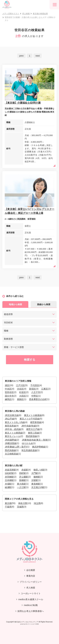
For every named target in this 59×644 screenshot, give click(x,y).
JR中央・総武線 (13, 429)
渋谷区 (20, 389)
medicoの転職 (31, 605)
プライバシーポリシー (31, 582)
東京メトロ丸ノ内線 (15, 422)
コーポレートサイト (31, 593)
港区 (7, 385)
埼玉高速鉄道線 (29, 450)
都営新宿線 (36, 422)
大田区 (22, 396)
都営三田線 (34, 433)
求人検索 (26, 14)
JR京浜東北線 (12, 415)
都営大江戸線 (33, 429)
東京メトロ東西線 (14, 433)
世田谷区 (9, 392)
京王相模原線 (11, 454)
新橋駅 (22, 480)
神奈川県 (23, 503)
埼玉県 (37, 503)
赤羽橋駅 (9, 477)
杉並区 (22, 392)
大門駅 (35, 473)
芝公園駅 (24, 477)
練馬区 (8, 399)
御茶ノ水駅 (39, 470)
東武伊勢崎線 (39, 447)
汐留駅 (35, 480)
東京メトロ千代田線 (30, 419)
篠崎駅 (37, 477)
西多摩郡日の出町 (38, 399)
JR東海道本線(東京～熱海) (35, 440)
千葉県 (8, 507)
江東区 (45, 389)
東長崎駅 (36, 484)
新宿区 (32, 389)
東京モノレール (13, 436)
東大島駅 (21, 484)
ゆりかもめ (27, 443)
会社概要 (31, 570)
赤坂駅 (25, 470)
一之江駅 (21, 487)
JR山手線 (10, 419)
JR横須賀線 (11, 443)
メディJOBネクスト (11, 14)
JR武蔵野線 (11, 440)
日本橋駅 (9, 480)
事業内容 (31, 576)
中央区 (8, 389)
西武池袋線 (10, 450)
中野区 (35, 396)
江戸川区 (20, 385)
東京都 (8, 503)
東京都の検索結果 (40, 14)
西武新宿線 (31, 436)
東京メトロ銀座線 (33, 415)
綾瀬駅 (8, 487)
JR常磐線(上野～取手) (16, 447)
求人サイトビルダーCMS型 (32, 624)
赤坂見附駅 (10, 470)
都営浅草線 (10, 426)
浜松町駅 (9, 473)
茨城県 (20, 507)
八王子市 (36, 392)
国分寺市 (9, 396)
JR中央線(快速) (29, 426)
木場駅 (8, 484)
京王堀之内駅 (38, 487)
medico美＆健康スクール (31, 599)
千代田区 (35, 385)
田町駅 (22, 473)
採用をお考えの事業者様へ (31, 611)
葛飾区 (20, 399)
